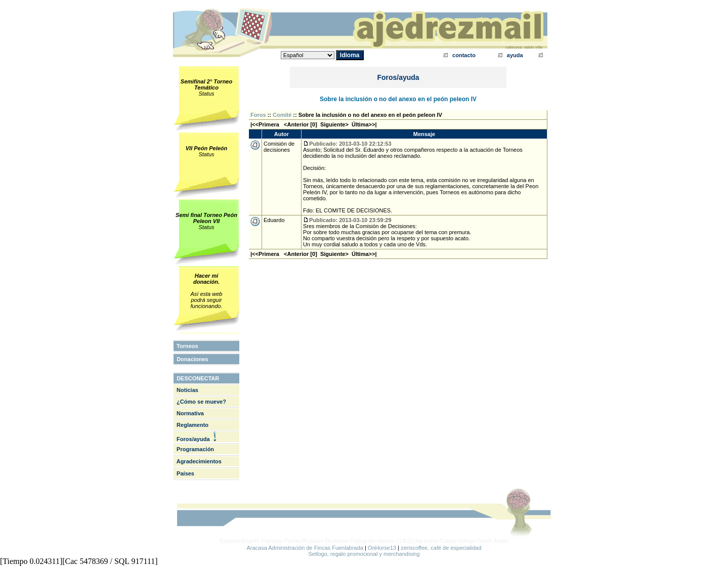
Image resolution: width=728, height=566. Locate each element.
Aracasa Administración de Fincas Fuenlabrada (305, 548)
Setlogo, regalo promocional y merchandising (364, 554)
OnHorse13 (382, 548)
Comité (282, 115)
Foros (258, 115)
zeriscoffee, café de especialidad (441, 548)
